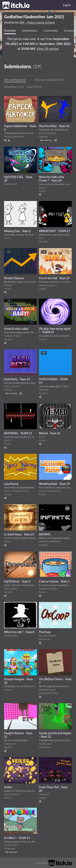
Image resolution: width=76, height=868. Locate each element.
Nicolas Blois (11, 636)
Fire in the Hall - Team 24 (54, 278)
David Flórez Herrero (50, 491)
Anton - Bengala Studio (17, 491)
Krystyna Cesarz (12, 336)
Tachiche (44, 390)
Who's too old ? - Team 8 (19, 632)
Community (51, 31)
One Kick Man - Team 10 (54, 126)
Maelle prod (45, 744)
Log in (67, 5)
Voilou (8, 787)
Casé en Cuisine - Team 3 (54, 581)
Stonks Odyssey (14, 278)
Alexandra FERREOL (50, 541)
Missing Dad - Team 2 (17, 231)
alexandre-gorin (47, 690)
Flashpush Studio (48, 589)
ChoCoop (45, 632)
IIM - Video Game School (37, 22)
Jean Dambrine (12, 794)
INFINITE (45, 534)
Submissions (30, 31)
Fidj (41, 238)
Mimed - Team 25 (50, 433)
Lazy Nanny (11, 484)
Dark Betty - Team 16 (17, 379)
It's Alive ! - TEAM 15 (17, 838)
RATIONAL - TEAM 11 (18, 433)
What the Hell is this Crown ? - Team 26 (51, 179)
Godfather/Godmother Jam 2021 (34, 17)
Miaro (7, 238)
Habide (8, 285)
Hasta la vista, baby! (16, 329)
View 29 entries (48, 48)
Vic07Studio (11, 845)
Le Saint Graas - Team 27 (19, 534)
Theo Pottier (11, 589)
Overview (10, 31)
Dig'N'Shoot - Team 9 (17, 581)
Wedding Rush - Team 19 (54, 484)
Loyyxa (43, 339)
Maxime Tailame (48, 636)
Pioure (7, 541)
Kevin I (8, 440)
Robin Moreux (12, 386)
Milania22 (44, 794)
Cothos (8, 690)
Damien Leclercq (48, 285)
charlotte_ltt (11, 184)
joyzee (42, 188)
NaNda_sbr (10, 744)
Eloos (42, 437)
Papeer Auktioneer (14, 137)
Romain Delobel (48, 133)
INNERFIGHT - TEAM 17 (54, 231)
